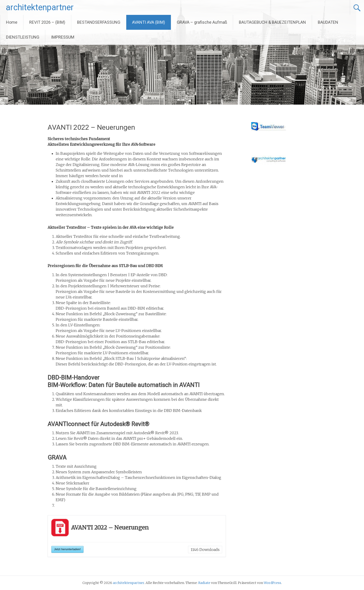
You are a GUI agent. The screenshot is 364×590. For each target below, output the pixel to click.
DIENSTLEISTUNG (23, 37)
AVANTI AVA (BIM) (149, 22)
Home (12, 22)
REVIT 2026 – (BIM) (47, 22)
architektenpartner (40, 7)
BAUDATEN (328, 22)
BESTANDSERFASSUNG (99, 22)
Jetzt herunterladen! (67, 549)
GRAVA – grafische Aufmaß (202, 22)
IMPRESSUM (63, 37)
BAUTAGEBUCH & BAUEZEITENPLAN (272, 22)
